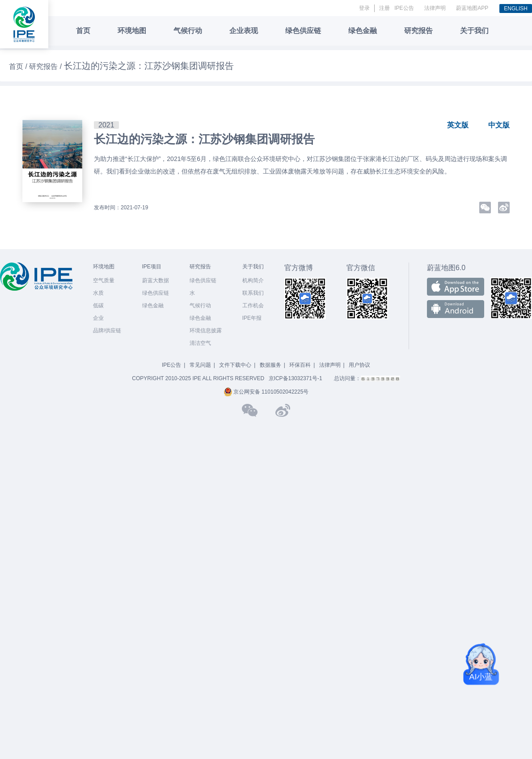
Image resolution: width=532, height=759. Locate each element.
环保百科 (300, 365)
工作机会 (253, 305)
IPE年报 (252, 318)
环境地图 (132, 31)
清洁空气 (200, 343)
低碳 (98, 305)
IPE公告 (404, 8)
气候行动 (188, 31)
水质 (98, 293)
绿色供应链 (303, 31)
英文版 (458, 125)
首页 (83, 31)
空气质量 (104, 280)
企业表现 (244, 31)
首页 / (19, 66)
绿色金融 (363, 31)
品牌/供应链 (107, 331)
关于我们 (474, 31)
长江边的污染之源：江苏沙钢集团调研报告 (204, 139)
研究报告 (418, 31)
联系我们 (253, 293)
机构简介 (253, 280)
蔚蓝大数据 (156, 280)
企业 (98, 318)
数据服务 (270, 365)
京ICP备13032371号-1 (296, 378)
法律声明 (435, 8)
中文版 (499, 125)
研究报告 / (46, 66)
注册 (384, 8)
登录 (364, 8)
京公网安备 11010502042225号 (266, 392)
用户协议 (359, 365)
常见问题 (200, 365)
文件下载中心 (235, 365)
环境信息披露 (206, 331)
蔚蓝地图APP (472, 8)
